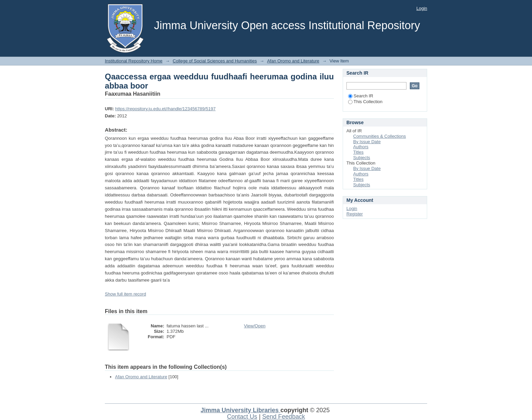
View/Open (255, 326)
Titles (358, 152)
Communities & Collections (379, 136)
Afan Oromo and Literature (293, 61)
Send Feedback (284, 417)
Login (422, 8)
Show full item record (125, 294)
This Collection (365, 102)
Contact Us (242, 417)
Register (355, 214)
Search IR (361, 96)
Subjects (362, 158)
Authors (361, 147)
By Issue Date (367, 142)
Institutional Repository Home (134, 61)
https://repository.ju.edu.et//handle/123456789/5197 (165, 109)
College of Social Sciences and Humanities (215, 61)
